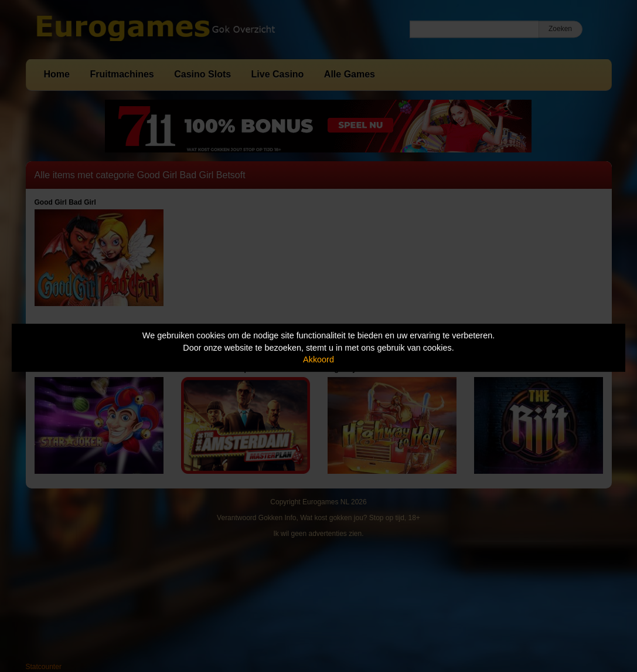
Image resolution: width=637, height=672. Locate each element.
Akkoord (318, 359)
